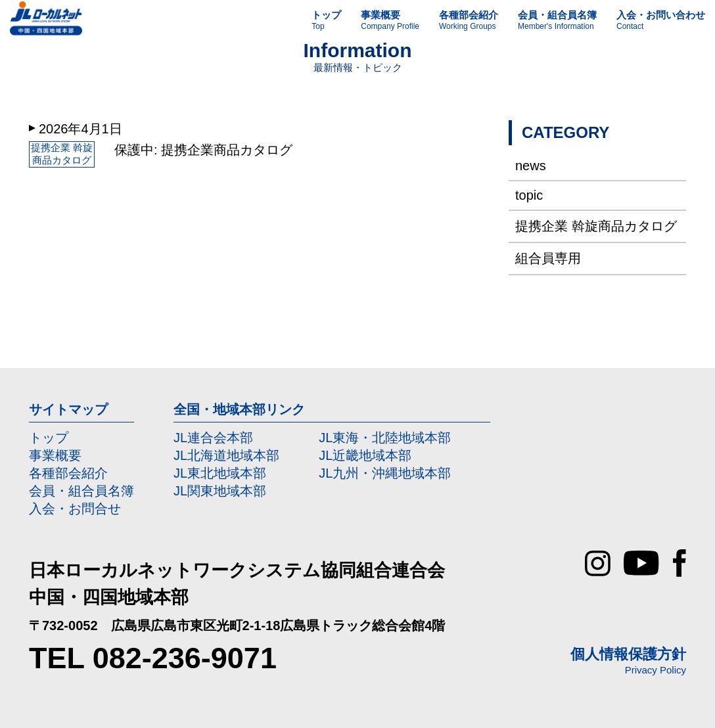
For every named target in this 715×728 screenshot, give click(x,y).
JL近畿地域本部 (365, 455)
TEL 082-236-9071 (153, 658)
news (531, 166)
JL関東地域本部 (220, 491)
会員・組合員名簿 (81, 491)
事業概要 (55, 455)
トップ (49, 438)
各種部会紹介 (68, 473)
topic (529, 195)
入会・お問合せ (75, 509)
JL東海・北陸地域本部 (385, 438)
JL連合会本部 (213, 438)
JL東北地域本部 (220, 473)
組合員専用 (548, 258)
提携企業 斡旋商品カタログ (596, 226)
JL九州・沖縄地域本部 (385, 473)
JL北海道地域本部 (226, 455)
